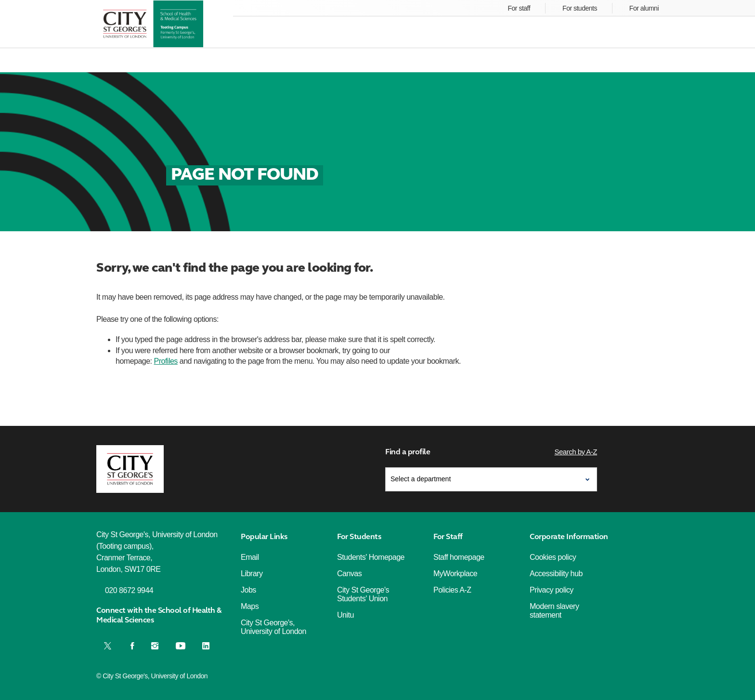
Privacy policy (552, 590)
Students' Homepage (371, 557)
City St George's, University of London (273, 627)
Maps (250, 606)
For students (580, 8)
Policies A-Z (452, 590)
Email (250, 557)
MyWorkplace (455, 574)
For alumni (644, 8)
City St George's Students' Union (363, 594)
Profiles (166, 361)
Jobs (248, 590)
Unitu (345, 615)
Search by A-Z (576, 452)
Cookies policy (553, 557)
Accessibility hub (556, 574)
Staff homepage (459, 557)
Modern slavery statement (554, 611)
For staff (519, 8)
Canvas (349, 574)
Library (252, 574)
